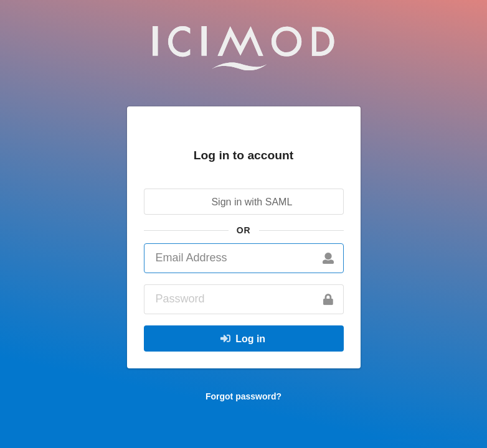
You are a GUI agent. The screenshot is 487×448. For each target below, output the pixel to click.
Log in (242, 339)
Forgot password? (243, 396)
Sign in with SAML (242, 201)
